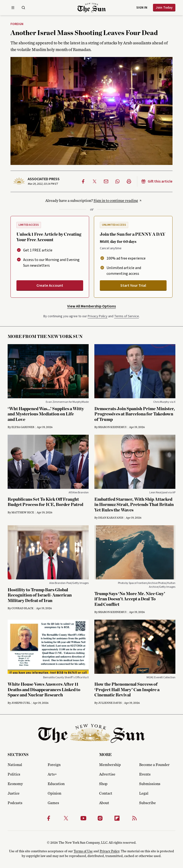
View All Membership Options (91, 306)
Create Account (50, 286)
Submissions (150, 784)
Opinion (54, 793)
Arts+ (52, 774)
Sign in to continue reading (116, 201)
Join (164, 8)
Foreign (17, 24)
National (15, 765)
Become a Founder (154, 765)
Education (56, 784)
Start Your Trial (133, 286)
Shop (103, 784)
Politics (14, 774)
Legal (144, 793)
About (104, 803)
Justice (14, 793)
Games (53, 803)
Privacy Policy (98, 316)
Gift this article (157, 181)
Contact (106, 793)
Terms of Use (83, 851)
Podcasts (15, 803)
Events (145, 774)
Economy (15, 784)
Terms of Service (127, 316)
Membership (110, 765)
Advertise (107, 774)
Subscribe (147, 803)
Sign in (142, 8)
